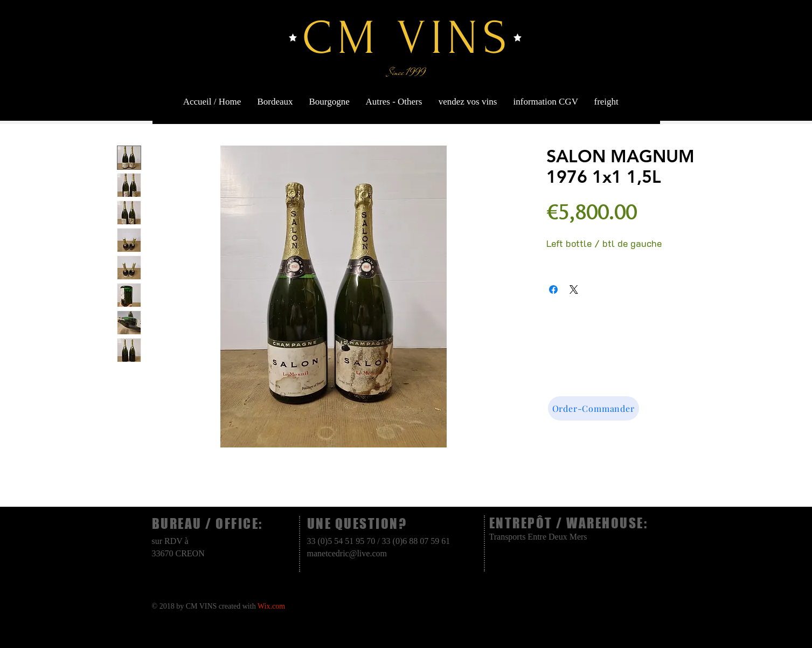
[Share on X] (574, 289)
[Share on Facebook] (553, 289)
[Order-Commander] (594, 408)
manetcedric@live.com (347, 553)
